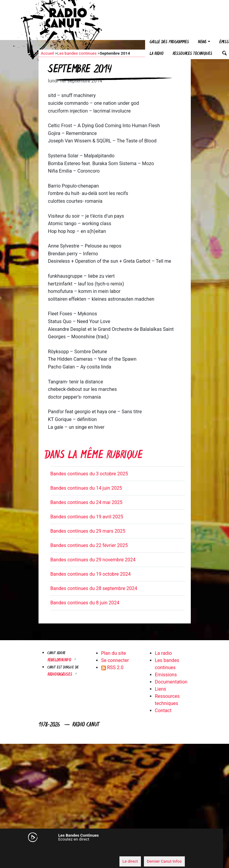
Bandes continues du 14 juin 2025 (86, 488)
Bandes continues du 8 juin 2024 (85, 603)
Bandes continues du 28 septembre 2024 (94, 588)
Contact (163, 710)
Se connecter (115, 660)
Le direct (130, 861)
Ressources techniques (192, 54)
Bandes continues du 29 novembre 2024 (93, 560)
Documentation (171, 682)
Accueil (47, 53)
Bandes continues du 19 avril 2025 (87, 517)
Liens (161, 689)
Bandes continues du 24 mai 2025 (86, 502)
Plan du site (114, 653)
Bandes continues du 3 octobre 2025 (89, 474)
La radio (157, 54)
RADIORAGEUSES (60, 675)
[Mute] (40, 850)
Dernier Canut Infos (164, 861)
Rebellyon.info (60, 660)
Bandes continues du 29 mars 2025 (88, 531)
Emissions (166, 675)
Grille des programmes (169, 42)
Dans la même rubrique (93, 456)
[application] (109, 850)
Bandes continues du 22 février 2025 (89, 545)
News (202, 42)
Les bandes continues (77, 53)
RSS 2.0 (112, 667)
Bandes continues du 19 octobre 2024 (91, 574)
